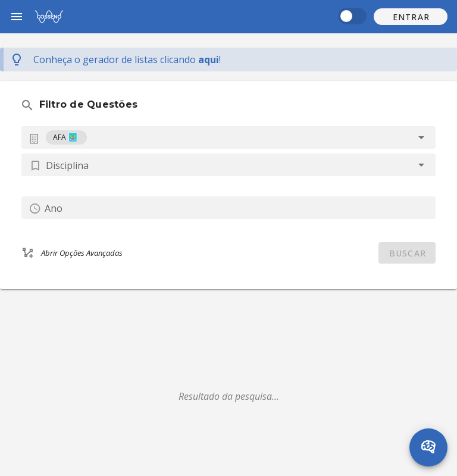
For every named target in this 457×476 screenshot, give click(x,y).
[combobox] (228, 137)
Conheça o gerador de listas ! (127, 59)
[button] (411, 17)
